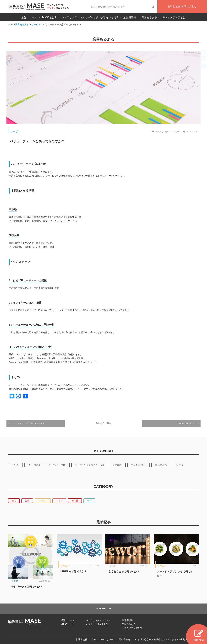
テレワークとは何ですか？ (27, 587)
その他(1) (117, 465)
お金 (27, 500)
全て (14, 500)
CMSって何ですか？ (187, 423)
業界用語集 (130, 17)
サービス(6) (34, 465)
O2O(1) (15, 465)
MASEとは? (49, 17)
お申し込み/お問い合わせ (182, 6)
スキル (59, 500)
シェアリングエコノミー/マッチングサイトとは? (90, 17)
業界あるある (149, 17)
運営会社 (83, 639)
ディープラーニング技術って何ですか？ (29, 423)
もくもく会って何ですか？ (124, 572)
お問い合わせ (123, 639)
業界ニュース (29, 17)
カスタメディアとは (174, 17)
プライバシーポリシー (102, 639)
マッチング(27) (139, 465)
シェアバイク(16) (57, 465)
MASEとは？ (67, 624)
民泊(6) (179, 465)
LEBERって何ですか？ (73, 572)
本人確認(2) (161, 465)
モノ (89, 500)
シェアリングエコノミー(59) (89, 465)
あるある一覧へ (103, 423)
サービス (15, 131)
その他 (75, 500)
